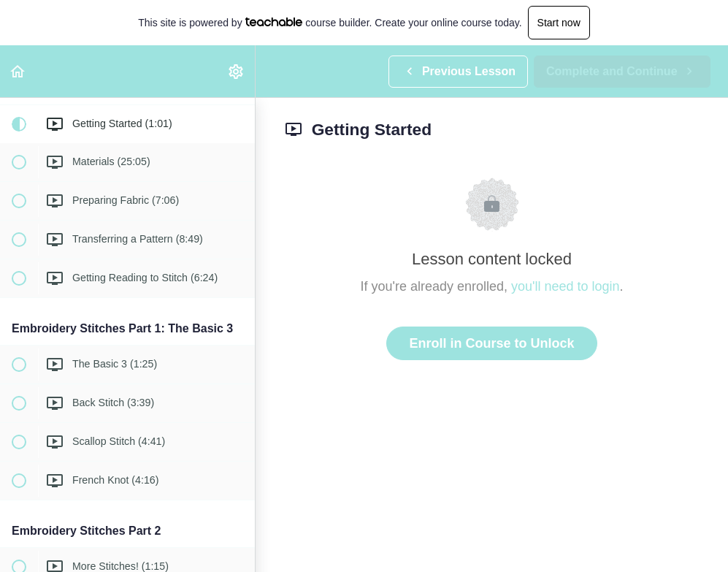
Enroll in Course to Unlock (491, 343)
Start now (559, 23)
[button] (18, 71)
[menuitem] (237, 71)
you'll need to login (566, 286)
